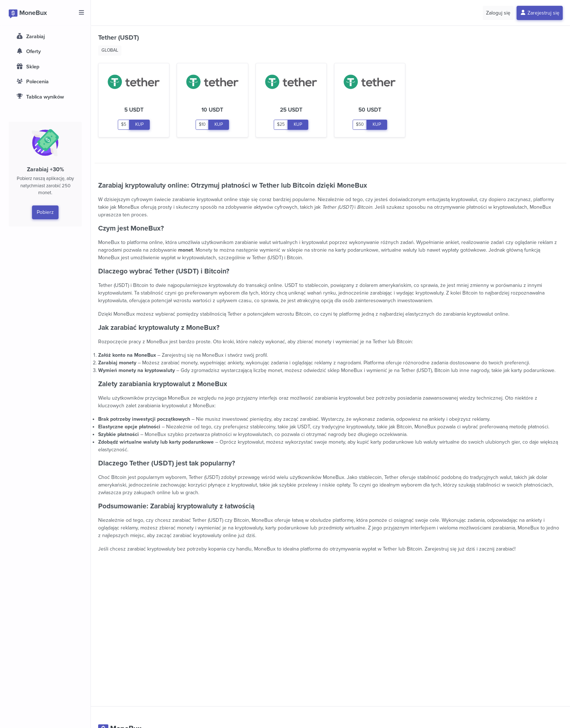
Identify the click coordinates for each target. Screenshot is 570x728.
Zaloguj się (498, 13)
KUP (139, 125)
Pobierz (45, 212)
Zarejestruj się (540, 13)
